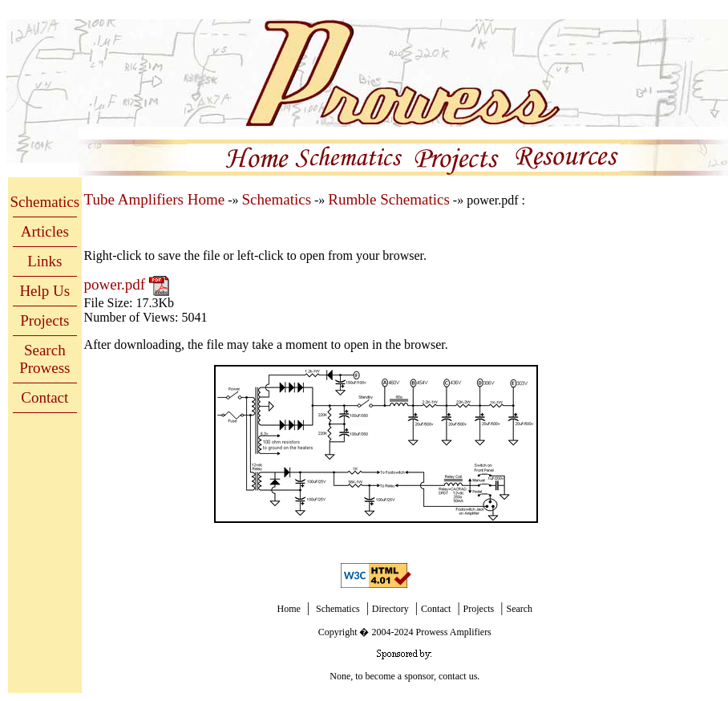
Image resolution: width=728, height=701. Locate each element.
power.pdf (117, 284)
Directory (390, 609)
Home (288, 609)
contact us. (459, 676)
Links (44, 261)
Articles (45, 231)
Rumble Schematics (388, 199)
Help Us (44, 291)
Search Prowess (44, 359)
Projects (44, 320)
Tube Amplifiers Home (155, 199)
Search (519, 609)
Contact (44, 397)
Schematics (45, 202)
